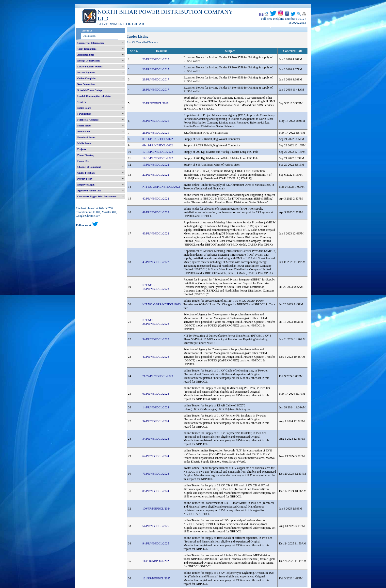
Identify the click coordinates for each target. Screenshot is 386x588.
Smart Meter (84, 126)
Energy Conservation (88, 61)
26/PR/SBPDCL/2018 (155, 103)
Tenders (81, 102)
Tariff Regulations (87, 49)
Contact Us (83, 161)
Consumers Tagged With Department (97, 196)
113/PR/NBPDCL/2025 (156, 561)
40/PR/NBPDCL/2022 (156, 199)
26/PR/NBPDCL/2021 (156, 121)
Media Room (84, 143)
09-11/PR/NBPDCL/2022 (158, 139)
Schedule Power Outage (90, 90)
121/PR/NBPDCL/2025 (156, 578)
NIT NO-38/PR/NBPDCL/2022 (161, 187)
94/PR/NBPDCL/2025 (156, 543)
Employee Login (86, 185)
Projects (82, 149)
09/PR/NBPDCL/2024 (156, 394)
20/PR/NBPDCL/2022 (156, 175)
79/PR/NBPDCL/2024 (156, 474)
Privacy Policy (85, 179)
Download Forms (86, 137)
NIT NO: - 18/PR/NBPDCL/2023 (156, 287)
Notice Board (84, 108)
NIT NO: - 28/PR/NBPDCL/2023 (156, 322)
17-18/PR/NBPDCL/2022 (158, 152)
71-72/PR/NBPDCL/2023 (158, 376)
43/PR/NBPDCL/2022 (156, 233)
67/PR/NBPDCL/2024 (156, 456)
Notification (84, 132)
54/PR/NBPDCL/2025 (156, 526)
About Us (87, 31)
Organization (89, 36)
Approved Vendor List (89, 191)
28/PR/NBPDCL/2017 (156, 59)
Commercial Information (90, 43)
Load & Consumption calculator (94, 96)
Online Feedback (86, 173)
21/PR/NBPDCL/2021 (156, 133)
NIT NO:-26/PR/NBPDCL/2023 (161, 304)
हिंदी (261, 15)
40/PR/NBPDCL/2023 (156, 357)
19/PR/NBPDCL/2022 (156, 165)
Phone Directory (86, 155)
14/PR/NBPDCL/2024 (156, 407)
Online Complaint (87, 78)
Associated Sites (86, 55)
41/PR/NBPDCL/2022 (156, 212)
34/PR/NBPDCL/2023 (156, 339)
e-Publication (84, 114)
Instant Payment (86, 72)
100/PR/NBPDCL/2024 (156, 509)
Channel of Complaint (89, 167)
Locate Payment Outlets (90, 67)
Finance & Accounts (88, 120)
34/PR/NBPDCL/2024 (156, 421)
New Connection (86, 84)
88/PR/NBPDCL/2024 (156, 491)
